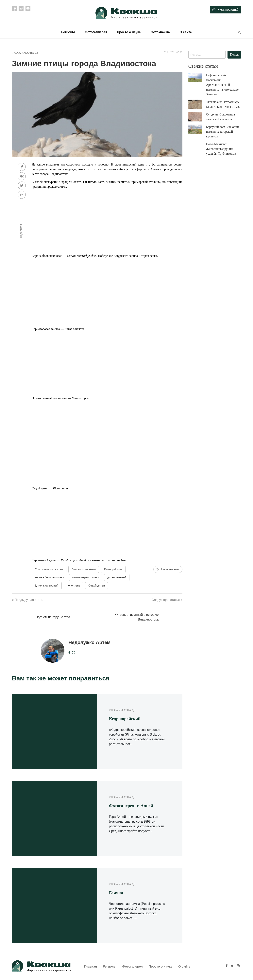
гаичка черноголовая (86, 577)
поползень (74, 586)
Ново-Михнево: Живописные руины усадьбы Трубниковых (221, 149)
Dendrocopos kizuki (84, 569)
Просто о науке (129, 32)
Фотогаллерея (96, 32)
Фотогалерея (133, 966)
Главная (90, 966)
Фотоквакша (160, 32)
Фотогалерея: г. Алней (131, 806)
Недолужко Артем (89, 642)
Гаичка (116, 893)
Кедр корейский (125, 719)
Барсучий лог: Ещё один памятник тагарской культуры (222, 132)
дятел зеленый (117, 577)
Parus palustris (113, 569)
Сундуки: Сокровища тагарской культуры (221, 117)
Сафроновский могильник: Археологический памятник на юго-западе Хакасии (222, 85)
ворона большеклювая (49, 577)
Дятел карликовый (47, 586)
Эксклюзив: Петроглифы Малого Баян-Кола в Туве (223, 104)
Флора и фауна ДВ (25, 53)
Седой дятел (97, 586)
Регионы (68, 32)
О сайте (186, 32)
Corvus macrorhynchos (49, 569)
